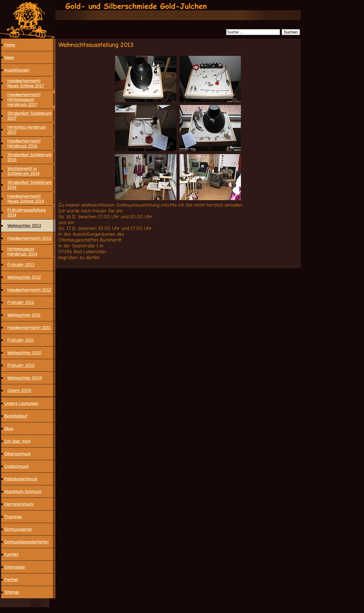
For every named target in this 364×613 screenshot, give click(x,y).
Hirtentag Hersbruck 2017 (27, 130)
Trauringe (13, 517)
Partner (11, 580)
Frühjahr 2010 (21, 365)
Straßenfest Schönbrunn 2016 (29, 157)
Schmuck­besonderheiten (26, 542)
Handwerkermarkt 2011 (29, 328)
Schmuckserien (18, 529)
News (9, 57)
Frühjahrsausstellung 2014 (26, 212)
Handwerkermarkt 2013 (29, 238)
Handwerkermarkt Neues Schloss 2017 (26, 83)
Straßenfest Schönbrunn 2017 (29, 116)
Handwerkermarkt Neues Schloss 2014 (26, 199)
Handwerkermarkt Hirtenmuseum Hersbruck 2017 (24, 99)
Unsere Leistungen (21, 403)
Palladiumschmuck (21, 479)
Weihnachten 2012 (24, 277)
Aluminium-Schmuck (23, 491)
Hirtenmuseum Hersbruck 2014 (22, 251)
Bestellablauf (16, 416)
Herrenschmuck (19, 504)
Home (10, 45)
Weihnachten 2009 (25, 378)
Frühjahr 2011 (21, 340)
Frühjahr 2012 (21, 302)
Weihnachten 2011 (24, 315)
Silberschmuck (17, 454)
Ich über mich (17, 441)
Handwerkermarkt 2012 (29, 290)
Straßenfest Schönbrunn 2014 (29, 185)
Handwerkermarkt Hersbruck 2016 (24, 143)
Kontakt (11, 554)
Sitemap (12, 592)
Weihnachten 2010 (24, 353)
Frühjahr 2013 (21, 265)
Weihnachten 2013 (24, 226)
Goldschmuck (17, 466)
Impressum (15, 567)
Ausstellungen (17, 70)
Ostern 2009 (19, 390)
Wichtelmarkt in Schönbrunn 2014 (23, 171)
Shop (9, 429)
